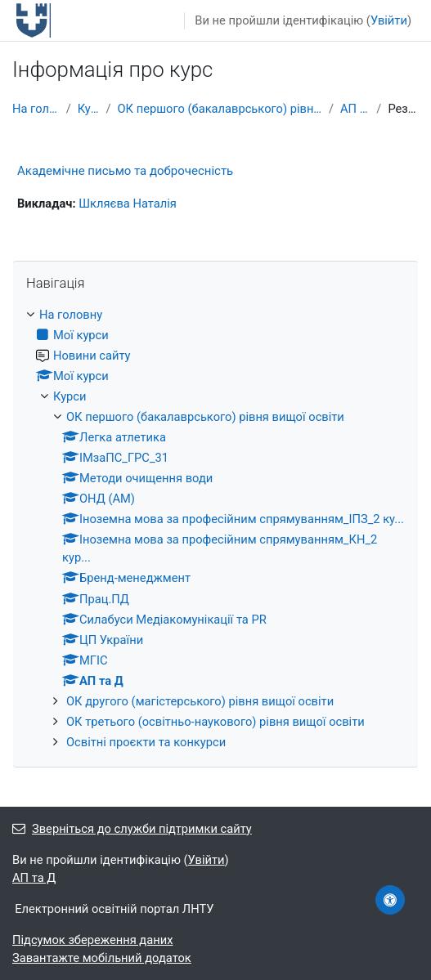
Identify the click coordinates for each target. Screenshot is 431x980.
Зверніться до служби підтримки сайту (132, 829)
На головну (36, 109)
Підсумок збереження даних (92, 940)
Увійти (389, 20)
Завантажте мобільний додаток (102, 958)
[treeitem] (215, 528)
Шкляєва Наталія (128, 204)
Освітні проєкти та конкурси (146, 742)
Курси (89, 109)
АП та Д (355, 109)
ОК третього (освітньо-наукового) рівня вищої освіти (215, 722)
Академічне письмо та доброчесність (125, 171)
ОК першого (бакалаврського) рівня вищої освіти (219, 109)
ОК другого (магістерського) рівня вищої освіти (200, 701)
